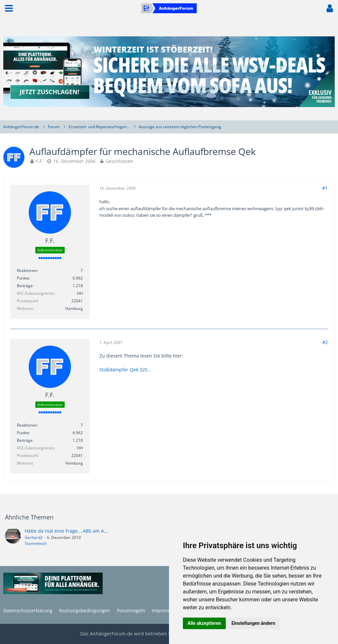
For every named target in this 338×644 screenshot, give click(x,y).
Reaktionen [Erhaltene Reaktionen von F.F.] (27, 270)
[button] (9, 8)
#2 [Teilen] (325, 342)
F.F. (40, 161)
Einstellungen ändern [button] (253, 623)
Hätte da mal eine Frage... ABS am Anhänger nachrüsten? (88, 531)
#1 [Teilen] (325, 188)
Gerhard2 (34, 537)
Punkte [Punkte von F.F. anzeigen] (23, 278)
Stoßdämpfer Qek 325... (125, 370)
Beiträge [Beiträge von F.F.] (25, 286)
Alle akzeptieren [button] (204, 623)
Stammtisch (36, 543)
